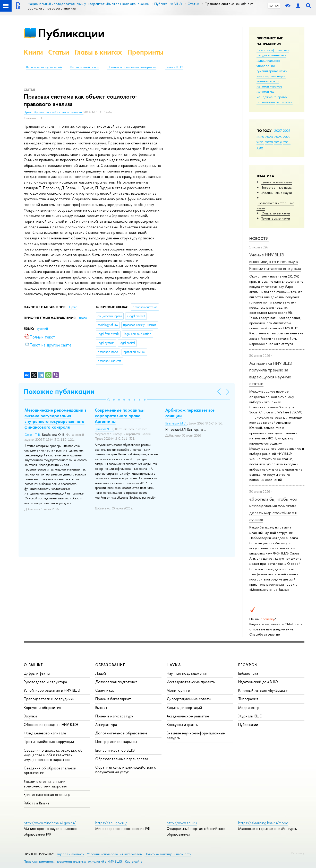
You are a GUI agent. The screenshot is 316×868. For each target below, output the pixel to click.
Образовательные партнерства (122, 759)
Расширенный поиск (85, 67)
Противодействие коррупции (49, 741)
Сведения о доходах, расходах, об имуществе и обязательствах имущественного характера (53, 755)
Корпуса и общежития (42, 708)
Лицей (101, 673)
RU (271, 6)
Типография (248, 699)
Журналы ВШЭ (250, 716)
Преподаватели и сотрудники (49, 699)
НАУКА (174, 665)
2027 (278, 131)
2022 (287, 137)
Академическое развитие (188, 716)
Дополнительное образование (121, 733)
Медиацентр (249, 708)
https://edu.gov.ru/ (111, 823)
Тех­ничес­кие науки (276, 218)
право (282, 97)
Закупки (30, 716)
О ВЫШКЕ (33, 665)
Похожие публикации (59, 391)
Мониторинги (178, 690)
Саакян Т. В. (32, 435)
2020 (269, 142)
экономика (284, 102)
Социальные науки (276, 213)
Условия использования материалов (114, 854)
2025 (260, 137)
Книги (33, 52)
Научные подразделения (187, 673)
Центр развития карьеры (116, 741)
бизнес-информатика (273, 50)
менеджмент (266, 97)
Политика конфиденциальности (168, 854)
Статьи (59, 52)
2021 (260, 142)
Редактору (298, 853)
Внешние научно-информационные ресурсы (196, 735)
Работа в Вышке (37, 803)
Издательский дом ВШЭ (258, 682)
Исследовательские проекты (191, 682)
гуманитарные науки (272, 71)
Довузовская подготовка (116, 682)
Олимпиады (105, 690)
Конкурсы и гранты (183, 724)
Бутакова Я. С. (104, 429)
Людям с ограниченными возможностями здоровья (45, 784)
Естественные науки (277, 187)
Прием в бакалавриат (113, 699)
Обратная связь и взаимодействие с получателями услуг (126, 770)
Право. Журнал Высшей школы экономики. (54, 112)
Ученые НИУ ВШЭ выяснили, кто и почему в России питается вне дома (275, 262)
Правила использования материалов (132, 67)
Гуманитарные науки (277, 182)
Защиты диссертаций (184, 708)
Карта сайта (134, 861)
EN (277, 6)
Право (73, 307)
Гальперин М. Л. (176, 423)
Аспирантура (106, 724)
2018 (287, 142)
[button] (109, 400)
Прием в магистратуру (114, 716)
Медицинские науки (277, 193)
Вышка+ (102, 708)
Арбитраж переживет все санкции (190, 413)
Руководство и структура (45, 682)
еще (260, 147)
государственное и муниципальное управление (271, 60)
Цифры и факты (37, 673)
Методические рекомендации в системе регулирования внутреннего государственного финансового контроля (55, 419)
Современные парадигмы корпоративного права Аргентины (120, 416)
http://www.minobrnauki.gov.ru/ (50, 823)
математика (266, 91)
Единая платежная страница (47, 795)
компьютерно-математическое (269, 84)
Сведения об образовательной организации (50, 770)
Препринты (145, 52)
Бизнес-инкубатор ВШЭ (115, 750)
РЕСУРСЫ (248, 665)
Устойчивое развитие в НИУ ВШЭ (52, 690)
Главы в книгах (98, 52)
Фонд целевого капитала (45, 733)
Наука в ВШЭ (174, 67)
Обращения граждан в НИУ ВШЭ (51, 724)
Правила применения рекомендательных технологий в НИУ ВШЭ (73, 861)
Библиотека (248, 673)
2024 (269, 137)
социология (266, 102)
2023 (278, 137)
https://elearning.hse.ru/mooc (263, 823)
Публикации (71, 33)
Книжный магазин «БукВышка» (263, 690)
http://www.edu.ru (182, 823)
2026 (287, 131)
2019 (278, 142)
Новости (259, 238)
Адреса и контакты (71, 854)
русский (42, 329)
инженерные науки (271, 76)
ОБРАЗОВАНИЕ (110, 665)
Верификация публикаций (44, 67)
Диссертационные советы (189, 699)
